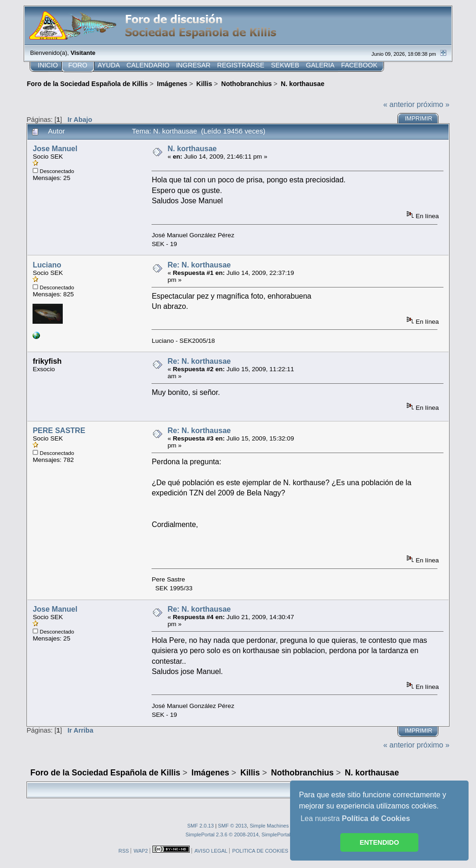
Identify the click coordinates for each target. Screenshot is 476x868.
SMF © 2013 (232, 826)
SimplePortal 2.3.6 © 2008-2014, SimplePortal (238, 835)
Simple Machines (269, 826)
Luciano (47, 265)
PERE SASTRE (59, 431)
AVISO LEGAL (211, 851)
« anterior (399, 104)
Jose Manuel (55, 149)
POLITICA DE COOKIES (260, 851)
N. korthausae (192, 149)
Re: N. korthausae (199, 265)
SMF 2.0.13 (201, 826)
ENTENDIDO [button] (380, 842)
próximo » (433, 104)
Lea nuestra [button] (355, 818)
